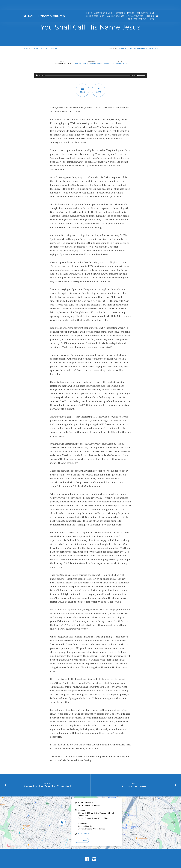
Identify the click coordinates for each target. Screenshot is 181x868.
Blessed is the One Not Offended (47, 776)
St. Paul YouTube (135, 6)
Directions (82, 830)
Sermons (120, 3)
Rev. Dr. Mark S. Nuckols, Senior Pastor (92, 53)
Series (122, 38)
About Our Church (104, 3)
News (152, 9)
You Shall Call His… (50, 38)
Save (99, 80)
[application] (90, 65)
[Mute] (138, 65)
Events (131, 3)
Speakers (142, 38)
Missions (150, 6)
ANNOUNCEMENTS (116, 6)
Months (153, 38)
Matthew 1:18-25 (120, 53)
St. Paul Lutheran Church (44, 6)
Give (152, 3)
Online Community (96, 6)
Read (82, 80)
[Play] (37, 65)
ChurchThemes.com (108, 859)
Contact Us (142, 3)
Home (89, 3)
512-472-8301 (83, 823)
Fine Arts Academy (137, 9)
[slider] (87, 65)
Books (132, 38)
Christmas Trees (134, 776)
